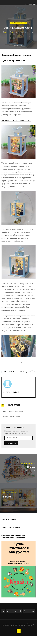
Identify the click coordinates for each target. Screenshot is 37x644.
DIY (5, 372)
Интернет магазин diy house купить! (16, 120)
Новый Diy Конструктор (18, 23)
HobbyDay (24, 372)
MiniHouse (13, 372)
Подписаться (11, 443)
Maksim (7, 32)
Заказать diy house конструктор (14, 362)
